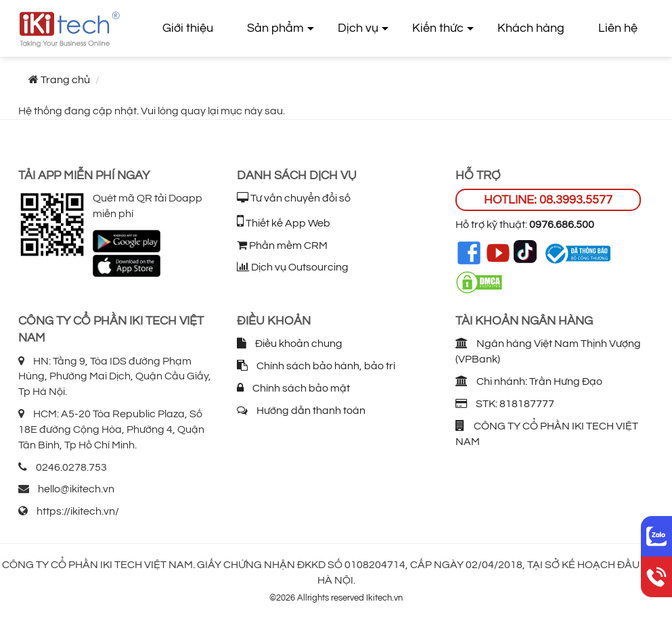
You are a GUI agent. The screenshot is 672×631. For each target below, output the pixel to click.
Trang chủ (65, 80)
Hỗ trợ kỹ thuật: (525, 225)
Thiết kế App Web (284, 223)
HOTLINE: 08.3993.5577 (548, 200)
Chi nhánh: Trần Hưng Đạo (529, 381)
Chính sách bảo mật (293, 388)
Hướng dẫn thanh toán (301, 411)
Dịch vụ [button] (358, 28)
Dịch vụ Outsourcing (293, 267)
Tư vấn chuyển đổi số (294, 198)
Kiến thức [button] (438, 28)
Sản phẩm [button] (275, 28)
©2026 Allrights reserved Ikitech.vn (336, 598)
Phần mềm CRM (282, 246)
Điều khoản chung (290, 344)
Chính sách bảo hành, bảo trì (316, 366)
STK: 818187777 (505, 404)
